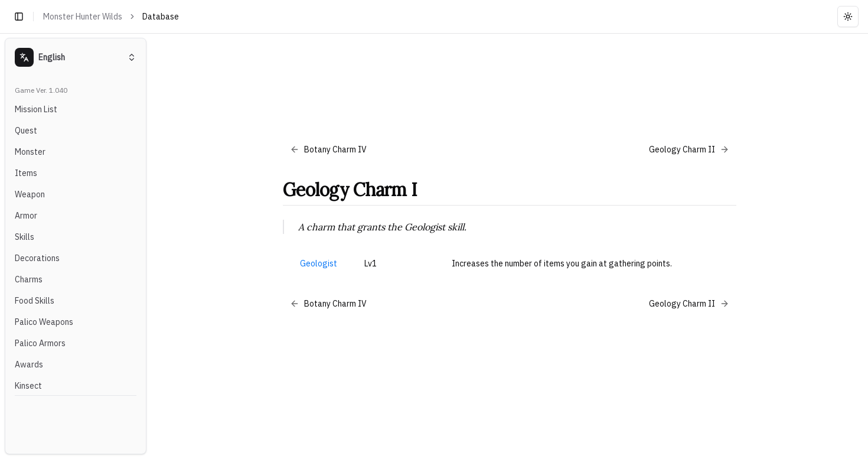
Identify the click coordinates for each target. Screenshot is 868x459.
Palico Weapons (44, 322)
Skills (25, 237)
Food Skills (35, 301)
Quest (26, 131)
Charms (29, 279)
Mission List (36, 109)
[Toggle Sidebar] (151, 246)
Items (26, 173)
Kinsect (28, 386)
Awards (29, 364)
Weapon (30, 194)
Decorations (37, 258)
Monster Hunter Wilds (83, 17)
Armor (26, 216)
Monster (30, 152)
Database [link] (161, 17)
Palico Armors (40, 343)
